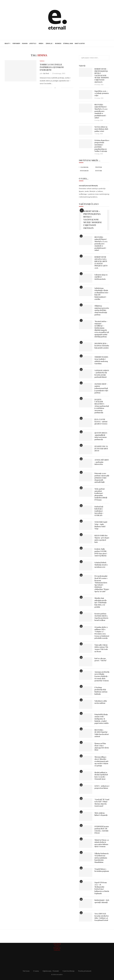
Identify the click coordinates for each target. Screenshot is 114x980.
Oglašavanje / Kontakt (51, 971)
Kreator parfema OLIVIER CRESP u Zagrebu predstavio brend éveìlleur (101, 617)
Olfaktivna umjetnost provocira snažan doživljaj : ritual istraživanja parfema (102, 310)
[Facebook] (86, 167)
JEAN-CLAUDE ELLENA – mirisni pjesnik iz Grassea (101, 422)
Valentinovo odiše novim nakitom (101, 702)
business (58, 44)
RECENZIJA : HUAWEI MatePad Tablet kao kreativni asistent (102, 733)
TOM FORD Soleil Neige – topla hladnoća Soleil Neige (101, 525)
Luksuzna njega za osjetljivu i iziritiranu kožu (101, 277)
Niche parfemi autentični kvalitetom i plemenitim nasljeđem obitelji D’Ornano (101, 494)
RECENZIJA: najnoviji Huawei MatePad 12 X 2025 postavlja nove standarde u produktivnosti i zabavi (101, 111)
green (41, 44)
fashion (25, 44)
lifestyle (33, 44)
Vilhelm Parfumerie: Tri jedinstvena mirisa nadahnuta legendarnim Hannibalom (102, 858)
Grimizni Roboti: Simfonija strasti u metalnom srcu (101, 565)
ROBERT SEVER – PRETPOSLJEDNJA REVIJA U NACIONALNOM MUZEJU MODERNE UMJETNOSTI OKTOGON (102, 76)
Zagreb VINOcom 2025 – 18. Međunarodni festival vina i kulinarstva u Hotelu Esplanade (102, 888)
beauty (7, 44)
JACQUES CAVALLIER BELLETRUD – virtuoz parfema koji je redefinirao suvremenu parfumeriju (102, 406)
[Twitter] (101, 167)
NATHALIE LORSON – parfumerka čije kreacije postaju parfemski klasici (102, 374)
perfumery (16, 44)
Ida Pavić (46, 74)
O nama (36, 971)
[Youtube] (101, 171)
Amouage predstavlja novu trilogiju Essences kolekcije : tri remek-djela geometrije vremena (102, 676)
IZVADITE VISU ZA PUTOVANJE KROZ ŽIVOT (101, 449)
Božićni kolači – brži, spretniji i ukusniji (102, 901)
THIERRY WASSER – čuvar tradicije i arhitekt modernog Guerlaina (102, 360)
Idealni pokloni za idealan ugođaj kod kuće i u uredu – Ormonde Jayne (101, 776)
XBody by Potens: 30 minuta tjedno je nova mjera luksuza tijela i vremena (102, 843)
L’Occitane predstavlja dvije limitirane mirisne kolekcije (101, 691)
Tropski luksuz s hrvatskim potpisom (102, 870)
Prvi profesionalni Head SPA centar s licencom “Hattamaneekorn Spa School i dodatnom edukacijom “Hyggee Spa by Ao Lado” (102, 584)
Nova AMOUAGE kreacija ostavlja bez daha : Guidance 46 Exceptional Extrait (102, 917)
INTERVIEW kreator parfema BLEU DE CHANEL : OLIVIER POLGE (102, 830)
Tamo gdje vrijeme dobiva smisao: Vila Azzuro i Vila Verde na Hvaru (101, 648)
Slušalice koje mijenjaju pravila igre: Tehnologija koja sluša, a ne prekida (101, 602)
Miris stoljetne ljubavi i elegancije (101, 814)
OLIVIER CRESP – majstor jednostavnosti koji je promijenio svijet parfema (101, 388)
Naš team (26, 971)
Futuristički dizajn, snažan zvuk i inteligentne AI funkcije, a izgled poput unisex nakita (102, 719)
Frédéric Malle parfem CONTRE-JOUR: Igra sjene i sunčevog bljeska (101, 552)
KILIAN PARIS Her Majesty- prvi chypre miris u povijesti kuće (102, 539)
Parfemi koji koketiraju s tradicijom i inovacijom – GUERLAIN (99, 511)
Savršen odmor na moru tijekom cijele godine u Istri (101, 129)
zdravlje (49, 44)
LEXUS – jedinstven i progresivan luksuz (102, 787)
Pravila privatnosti (85, 971)
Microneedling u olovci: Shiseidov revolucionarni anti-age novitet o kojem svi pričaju (102, 761)
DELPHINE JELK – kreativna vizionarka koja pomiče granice (102, 346)
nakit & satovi (80, 44)
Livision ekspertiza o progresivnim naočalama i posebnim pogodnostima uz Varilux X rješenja (102, 146)
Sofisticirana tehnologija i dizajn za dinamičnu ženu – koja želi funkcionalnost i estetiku (102, 294)
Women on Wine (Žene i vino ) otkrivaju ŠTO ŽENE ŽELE (102, 747)
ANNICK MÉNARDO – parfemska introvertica (102, 462)
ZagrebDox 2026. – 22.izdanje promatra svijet (102, 93)
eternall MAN (68, 44)
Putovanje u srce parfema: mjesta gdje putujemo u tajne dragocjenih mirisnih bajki (102, 478)
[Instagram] (86, 171)
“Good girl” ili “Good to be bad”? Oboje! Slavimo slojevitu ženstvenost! (102, 803)
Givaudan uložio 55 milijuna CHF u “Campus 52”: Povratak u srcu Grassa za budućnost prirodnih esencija (102, 633)
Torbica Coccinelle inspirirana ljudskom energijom (52, 67)
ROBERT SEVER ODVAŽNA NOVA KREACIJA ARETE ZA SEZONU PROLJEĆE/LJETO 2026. (101, 262)
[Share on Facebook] (55, 88)
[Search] (108, 44)
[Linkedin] (57, 950)
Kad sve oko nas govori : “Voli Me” (101, 660)
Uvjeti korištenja (68, 971)
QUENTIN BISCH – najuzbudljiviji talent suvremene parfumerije (101, 436)
